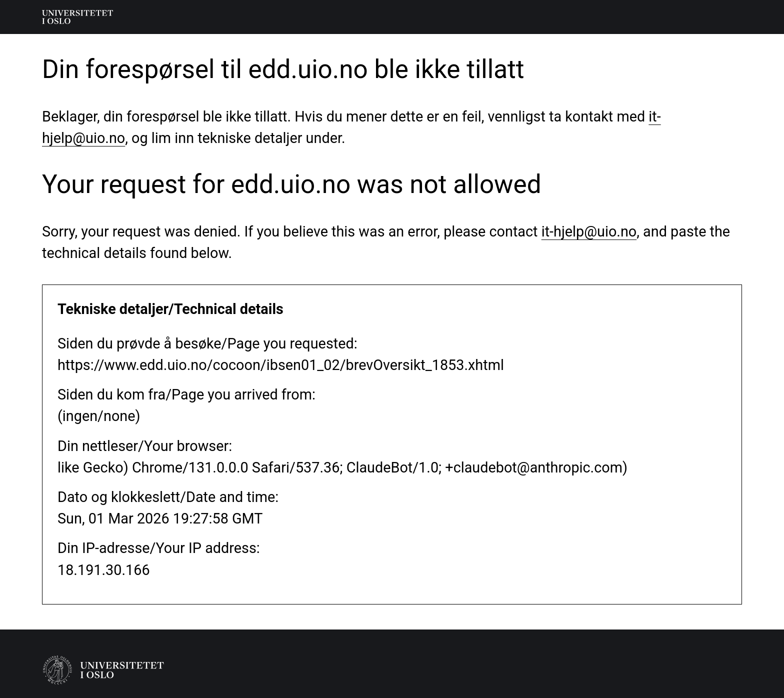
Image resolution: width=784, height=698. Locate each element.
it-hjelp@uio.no (589, 231)
